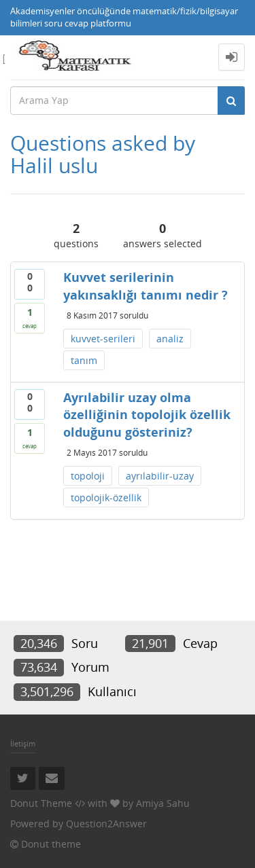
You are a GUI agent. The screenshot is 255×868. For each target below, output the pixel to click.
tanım (84, 360)
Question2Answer (106, 824)
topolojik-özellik (106, 498)
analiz (170, 339)
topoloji (88, 476)
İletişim (23, 743)
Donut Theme (41, 803)
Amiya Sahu (163, 803)
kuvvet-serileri (103, 339)
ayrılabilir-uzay (160, 476)
